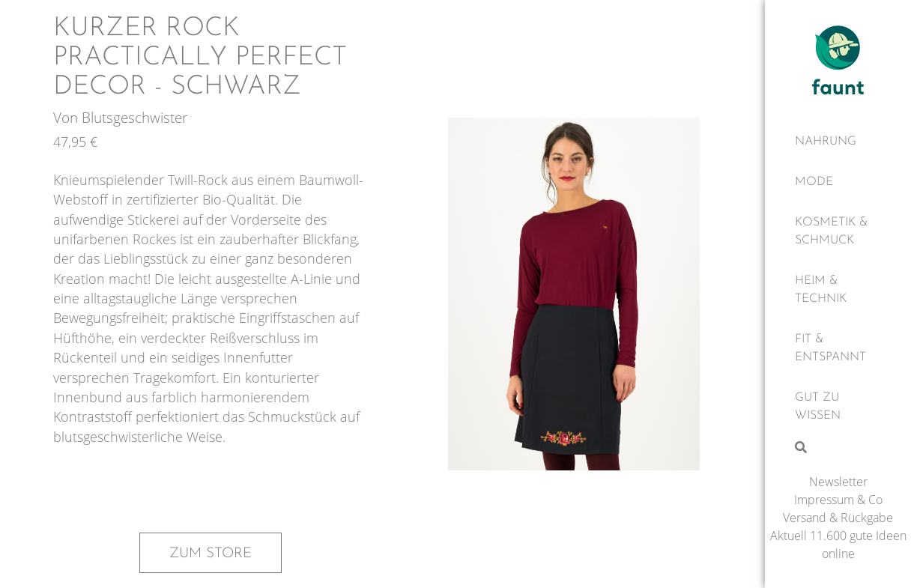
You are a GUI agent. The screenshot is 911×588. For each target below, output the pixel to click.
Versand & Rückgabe (838, 518)
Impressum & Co (838, 500)
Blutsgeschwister (134, 117)
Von (67, 117)
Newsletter (838, 482)
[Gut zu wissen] (838, 407)
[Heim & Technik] (838, 290)
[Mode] (838, 182)
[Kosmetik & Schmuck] (838, 231)
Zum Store (211, 554)
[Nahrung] (838, 142)
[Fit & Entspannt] (838, 348)
